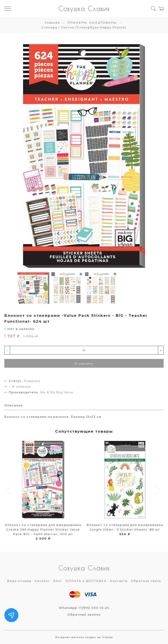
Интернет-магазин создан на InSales (84, 637)
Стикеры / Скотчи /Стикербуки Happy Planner (84, 27)
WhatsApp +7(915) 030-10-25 (84, 608)
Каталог (42, 581)
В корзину (84, 364)
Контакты (119, 581)
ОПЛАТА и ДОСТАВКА (86, 581)
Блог (58, 581)
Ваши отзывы (19, 581)
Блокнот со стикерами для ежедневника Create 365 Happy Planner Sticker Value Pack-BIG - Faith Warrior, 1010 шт (43, 529)
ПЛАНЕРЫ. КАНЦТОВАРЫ (92, 23)
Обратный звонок (84, 614)
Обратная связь (146, 581)
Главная (52, 23)
